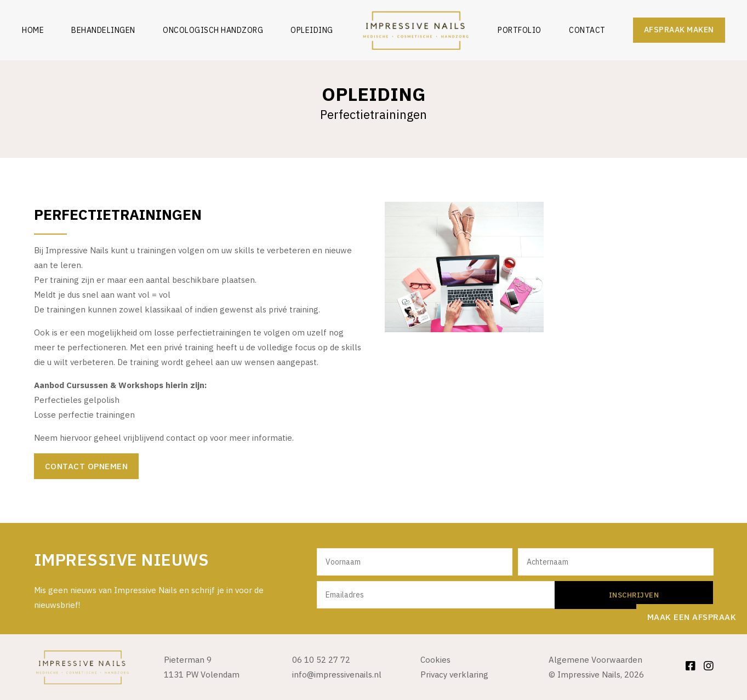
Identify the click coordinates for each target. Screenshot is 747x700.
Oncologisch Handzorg (213, 30)
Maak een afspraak (692, 617)
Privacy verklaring (454, 675)
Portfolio (520, 30)
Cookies (435, 660)
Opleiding (312, 30)
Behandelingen (103, 30)
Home (33, 30)
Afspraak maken (679, 30)
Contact (587, 30)
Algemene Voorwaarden (595, 660)
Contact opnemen (87, 466)
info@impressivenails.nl (337, 675)
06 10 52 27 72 (321, 660)
